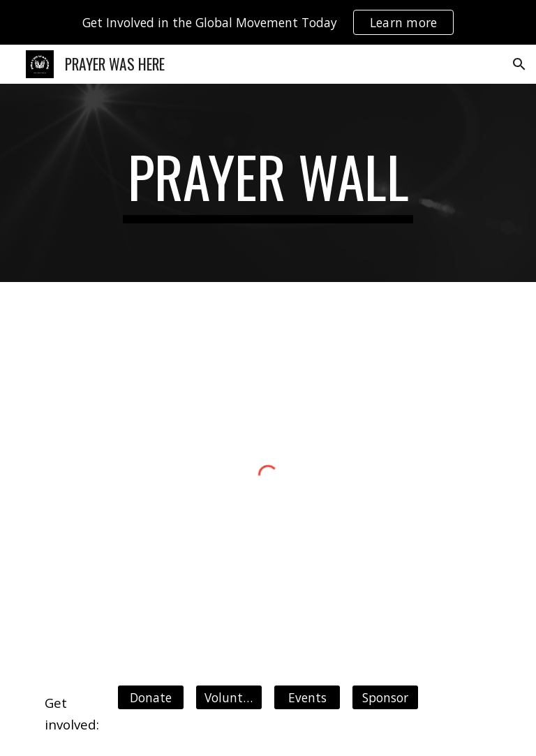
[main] (268, 183)
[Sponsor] (385, 697)
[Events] (307, 697)
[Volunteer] (229, 697)
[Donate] (150, 697)
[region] (268, 22)
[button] (519, 64)
